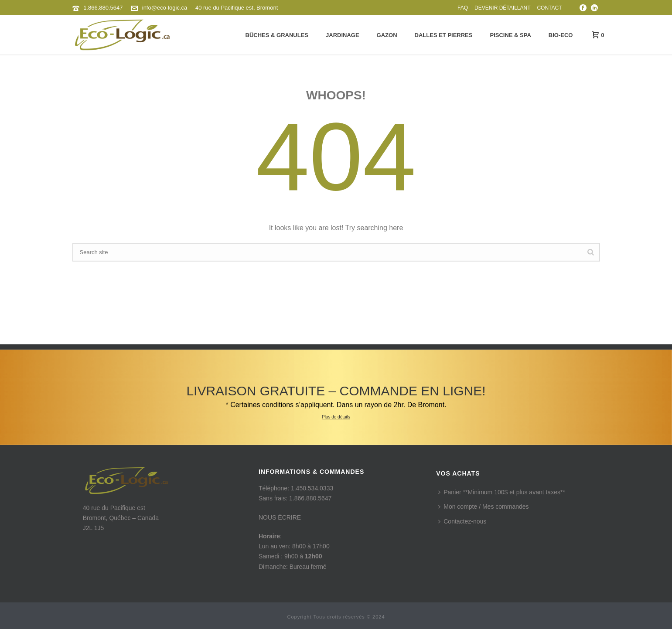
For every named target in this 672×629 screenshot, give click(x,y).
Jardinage (343, 35)
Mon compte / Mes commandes (483, 507)
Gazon (387, 35)
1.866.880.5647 (103, 8)
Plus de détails (336, 417)
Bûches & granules (277, 35)
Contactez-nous (462, 521)
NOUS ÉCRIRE (280, 517)
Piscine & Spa (510, 35)
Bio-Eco (561, 35)
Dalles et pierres (444, 35)
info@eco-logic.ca (165, 8)
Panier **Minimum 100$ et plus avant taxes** (502, 492)
